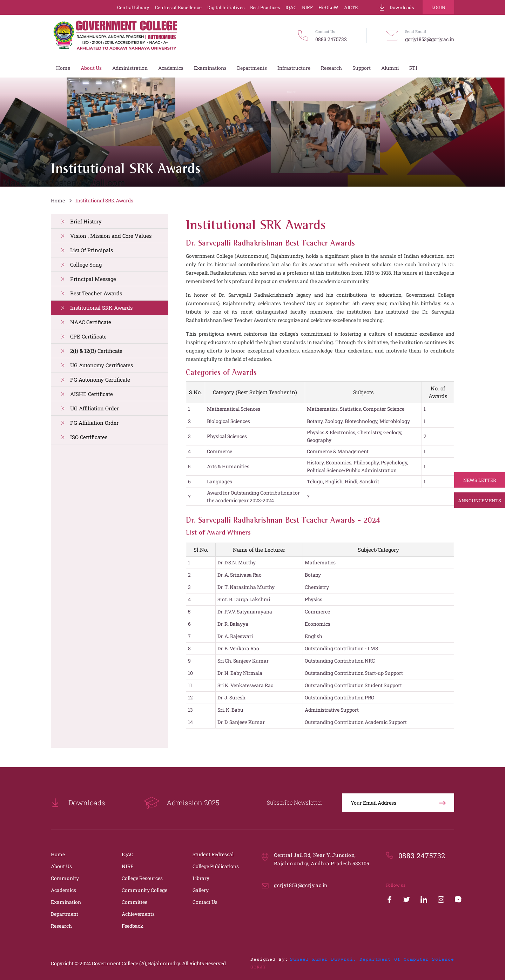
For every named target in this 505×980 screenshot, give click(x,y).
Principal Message (93, 279)
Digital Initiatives (226, 7)
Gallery (201, 890)
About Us (61, 866)
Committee (134, 902)
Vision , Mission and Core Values (111, 236)
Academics (63, 890)
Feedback (133, 926)
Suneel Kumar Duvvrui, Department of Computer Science (372, 960)
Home (58, 200)
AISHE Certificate (92, 394)
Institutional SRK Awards (104, 200)
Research (61, 926)
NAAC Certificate (91, 322)
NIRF (307, 7)
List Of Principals (92, 250)
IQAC (291, 7)
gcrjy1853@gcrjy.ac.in (430, 39)
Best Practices (265, 7)
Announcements (480, 500)
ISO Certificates (89, 437)
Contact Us (205, 902)
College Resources (142, 878)
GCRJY (258, 967)
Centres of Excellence (178, 7)
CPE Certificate (88, 336)
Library (201, 878)
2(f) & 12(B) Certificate (96, 351)
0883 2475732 (331, 39)
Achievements (138, 914)
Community (65, 878)
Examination (66, 902)
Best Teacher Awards (96, 293)
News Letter (480, 480)
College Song (86, 264)
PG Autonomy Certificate (100, 380)
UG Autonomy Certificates (102, 365)
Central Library (133, 7)
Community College (144, 890)
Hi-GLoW (328, 7)
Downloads (396, 7)
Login (438, 7)
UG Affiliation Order (95, 408)
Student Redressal (213, 854)
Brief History (86, 221)
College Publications (216, 866)
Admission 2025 (181, 803)
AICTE (351, 7)
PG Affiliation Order (94, 423)
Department (65, 914)
